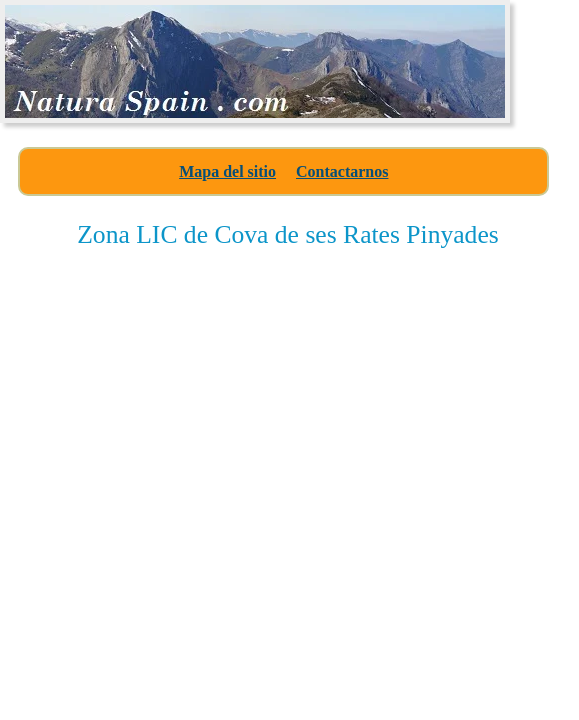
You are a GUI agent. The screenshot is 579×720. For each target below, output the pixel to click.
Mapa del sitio (227, 171)
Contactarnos (342, 171)
